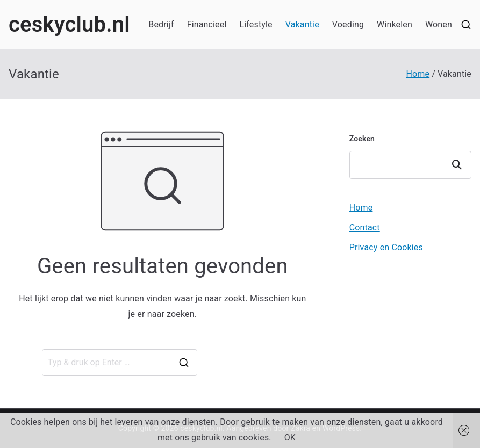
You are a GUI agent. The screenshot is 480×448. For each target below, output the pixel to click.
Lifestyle (256, 24)
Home (361, 208)
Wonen (439, 24)
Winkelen (395, 24)
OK (290, 438)
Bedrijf (161, 24)
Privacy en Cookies (386, 247)
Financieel (207, 24)
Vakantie (302, 24)
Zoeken (362, 139)
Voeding (348, 24)
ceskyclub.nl (69, 24)
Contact (365, 227)
